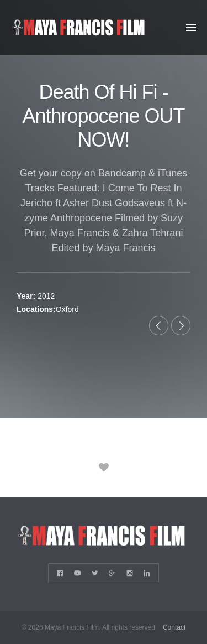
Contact (174, 627)
